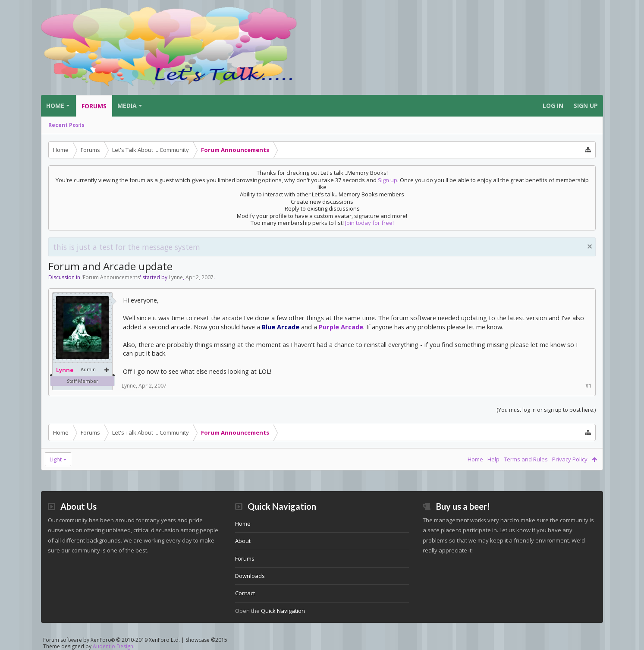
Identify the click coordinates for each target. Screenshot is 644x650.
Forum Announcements (111, 277)
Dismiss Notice (590, 246)
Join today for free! (369, 223)
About (243, 541)
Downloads (250, 576)
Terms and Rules (526, 459)
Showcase (206, 640)
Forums (94, 106)
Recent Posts (66, 125)
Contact (245, 593)
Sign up (388, 180)
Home (55, 106)
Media (127, 106)
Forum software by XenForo (112, 640)
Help (493, 459)
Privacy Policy (570, 459)
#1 (589, 386)
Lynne (176, 277)
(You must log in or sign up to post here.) (546, 410)
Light (56, 459)
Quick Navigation (283, 611)
